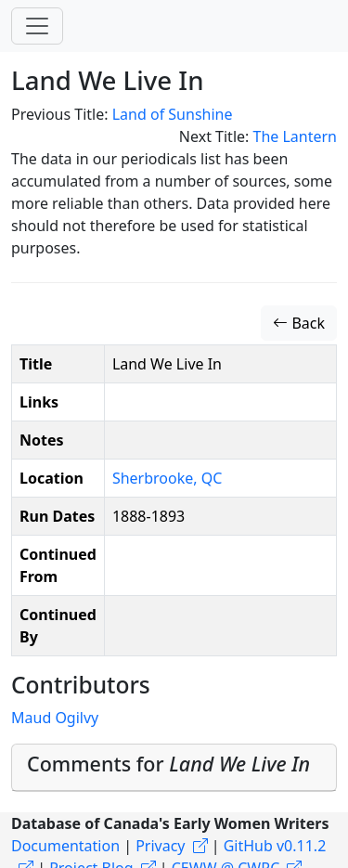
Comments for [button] (168, 764)
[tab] (174, 768)
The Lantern (295, 136)
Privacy (160, 846)
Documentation (65, 846)
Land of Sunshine (173, 114)
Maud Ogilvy (55, 718)
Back (299, 323)
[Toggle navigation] (37, 26)
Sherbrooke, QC (167, 478)
